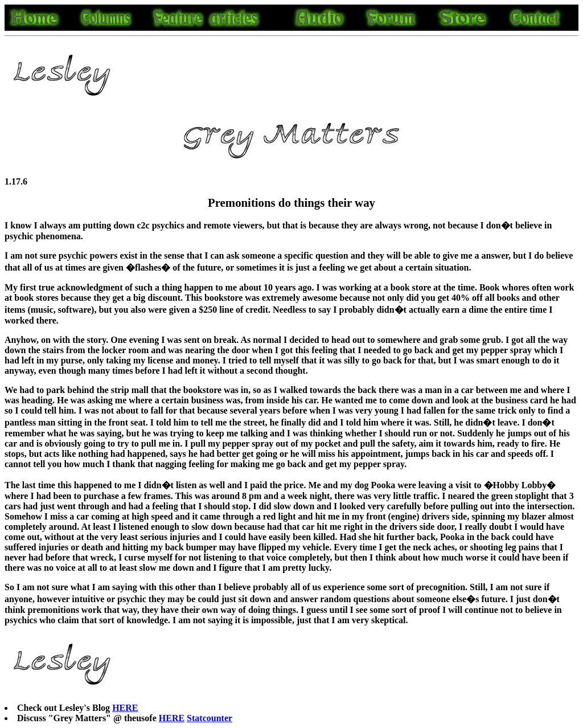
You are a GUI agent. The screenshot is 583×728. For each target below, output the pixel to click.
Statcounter (210, 718)
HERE (125, 708)
